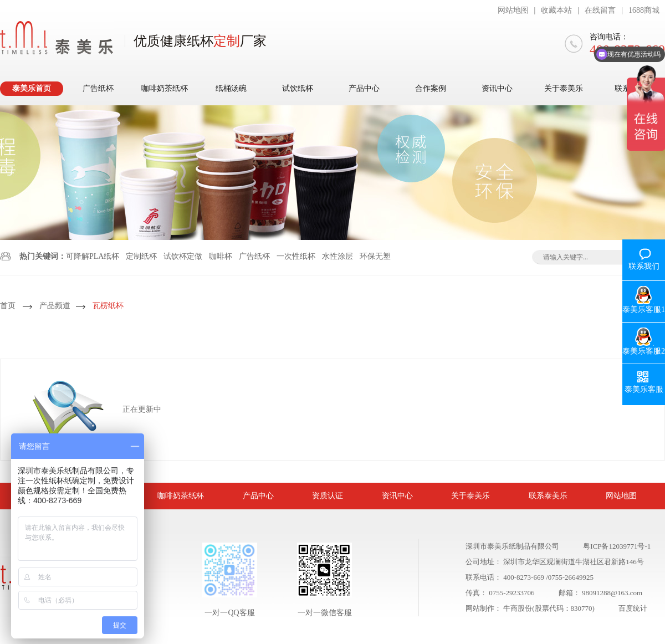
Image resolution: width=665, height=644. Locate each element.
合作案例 (431, 88)
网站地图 (513, 10)
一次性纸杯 (296, 256)
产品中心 (364, 88)
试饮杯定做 (183, 256)
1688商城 (644, 10)
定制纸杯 (141, 256)
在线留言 (600, 10)
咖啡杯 (221, 256)
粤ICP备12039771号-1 (617, 546)
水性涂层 (337, 256)
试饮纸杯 (298, 88)
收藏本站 (556, 10)
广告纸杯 (98, 88)
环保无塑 (375, 256)
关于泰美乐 (564, 88)
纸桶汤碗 (231, 88)
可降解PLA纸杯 (93, 256)
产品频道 (55, 306)
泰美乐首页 (32, 88)
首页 (8, 306)
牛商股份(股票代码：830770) (549, 608)
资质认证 (328, 496)
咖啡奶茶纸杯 (165, 88)
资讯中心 (497, 88)
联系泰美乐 (548, 496)
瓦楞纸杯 (108, 306)
